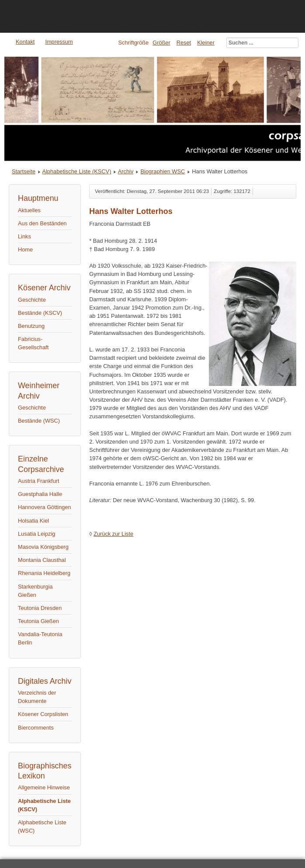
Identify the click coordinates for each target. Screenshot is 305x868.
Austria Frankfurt (39, 481)
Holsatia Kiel (33, 521)
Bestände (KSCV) (40, 313)
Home (25, 250)
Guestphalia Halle (40, 494)
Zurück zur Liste (113, 534)
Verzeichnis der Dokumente (37, 697)
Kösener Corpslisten (43, 714)
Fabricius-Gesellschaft (33, 343)
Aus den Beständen (42, 223)
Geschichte (32, 300)
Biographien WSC (163, 171)
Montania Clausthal (42, 560)
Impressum (59, 42)
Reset (184, 43)
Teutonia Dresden (40, 608)
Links (24, 236)
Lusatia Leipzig (36, 534)
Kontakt (25, 42)
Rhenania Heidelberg (44, 573)
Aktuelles (29, 210)
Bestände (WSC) (39, 421)
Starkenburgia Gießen (35, 591)
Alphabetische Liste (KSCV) (76, 171)
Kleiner (206, 43)
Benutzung (31, 326)
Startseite (24, 171)
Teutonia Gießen (38, 621)
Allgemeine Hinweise (44, 787)
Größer (161, 43)
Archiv (126, 171)
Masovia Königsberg (43, 547)
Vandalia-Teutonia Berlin (40, 638)
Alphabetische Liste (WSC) (42, 827)
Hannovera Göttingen (45, 507)
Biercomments (36, 728)
